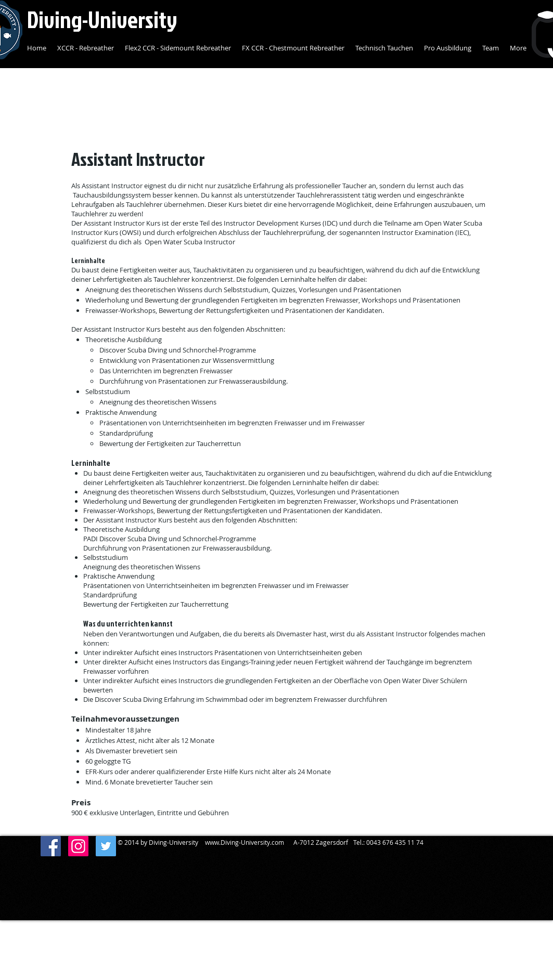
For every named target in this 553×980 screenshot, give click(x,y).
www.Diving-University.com (245, 842)
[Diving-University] (78, 846)
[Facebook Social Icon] (51, 846)
